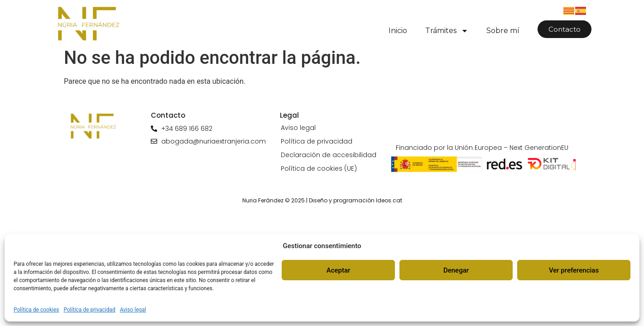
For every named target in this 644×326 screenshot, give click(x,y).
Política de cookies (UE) (319, 168)
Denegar (456, 270)
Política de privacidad (90, 310)
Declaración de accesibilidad (329, 155)
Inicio (398, 31)
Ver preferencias (574, 270)
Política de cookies (36, 310)
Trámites (447, 31)
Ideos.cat (389, 200)
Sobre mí (503, 31)
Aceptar (339, 270)
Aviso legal (133, 310)
